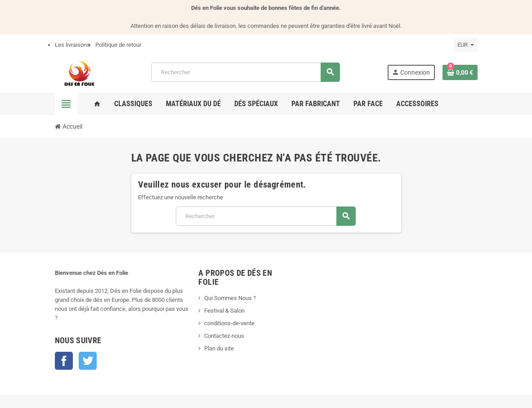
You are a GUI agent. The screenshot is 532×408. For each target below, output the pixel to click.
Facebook (64, 361)
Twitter (88, 361)
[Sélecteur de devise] (466, 45)
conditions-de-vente (229, 323)
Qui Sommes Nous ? (230, 298)
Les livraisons (72, 45)
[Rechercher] (245, 72)
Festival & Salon (224, 311)
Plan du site (219, 348)
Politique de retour (118, 45)
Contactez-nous (224, 336)
